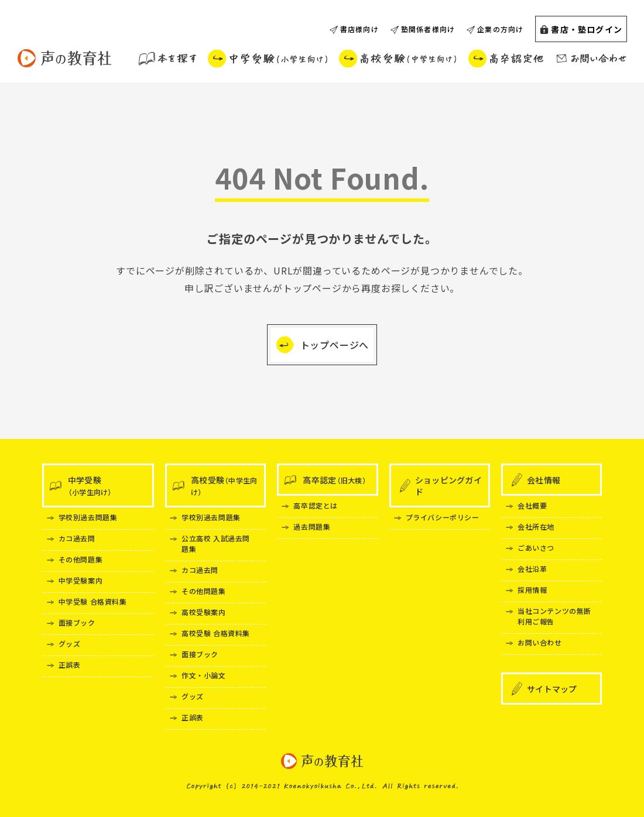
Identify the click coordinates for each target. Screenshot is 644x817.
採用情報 (532, 590)
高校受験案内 (204, 612)
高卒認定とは (316, 505)
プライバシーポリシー (443, 517)
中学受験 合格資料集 (93, 601)
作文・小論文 (204, 675)
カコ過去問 (77, 538)
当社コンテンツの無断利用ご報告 (554, 616)
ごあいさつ (536, 547)
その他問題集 (81, 559)
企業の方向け (500, 29)
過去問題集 (312, 526)
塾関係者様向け (428, 29)
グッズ (70, 643)
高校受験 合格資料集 (216, 633)
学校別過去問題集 (88, 517)
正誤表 (70, 665)
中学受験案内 (81, 580)
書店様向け (359, 29)
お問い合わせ (540, 642)
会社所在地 (536, 526)
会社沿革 (532, 569)
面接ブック (77, 622)
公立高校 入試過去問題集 (216, 543)
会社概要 (532, 505)
